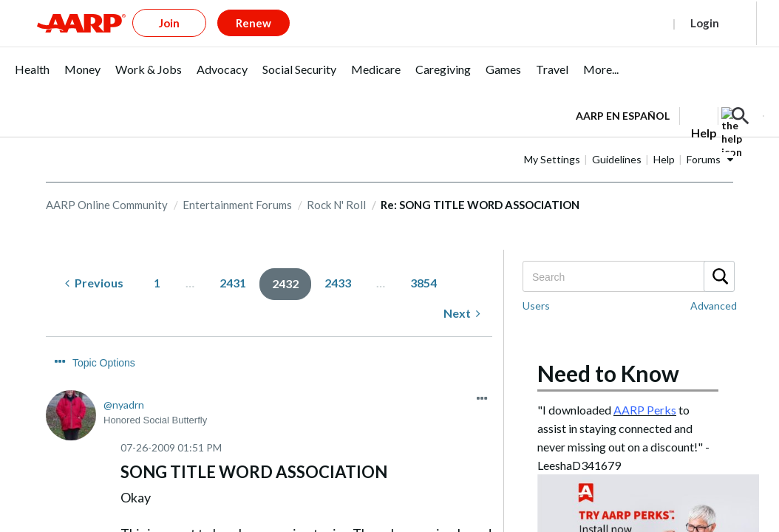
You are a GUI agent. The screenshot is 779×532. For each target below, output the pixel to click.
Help (664, 135)
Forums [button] (704, 135)
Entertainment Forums (237, 180)
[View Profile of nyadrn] (124, 380)
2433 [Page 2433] (338, 258)
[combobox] (628, 252)
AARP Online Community (107, 180)
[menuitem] (32, 53)
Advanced (714, 281)
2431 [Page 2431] (233, 258)
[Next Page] (462, 289)
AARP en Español (623, 91)
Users (536, 281)
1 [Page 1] (157, 258)
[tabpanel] (670, 90)
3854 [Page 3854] (423, 258)
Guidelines (617, 135)
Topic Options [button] (104, 338)
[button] (741, 92)
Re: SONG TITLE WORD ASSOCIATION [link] (480, 180)
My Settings (552, 135)
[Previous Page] (94, 259)
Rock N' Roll (336, 180)
